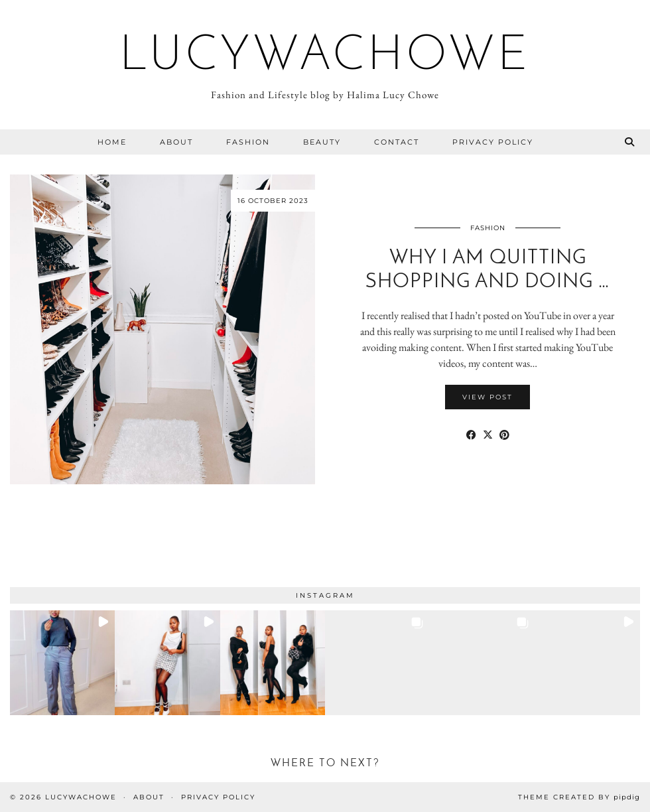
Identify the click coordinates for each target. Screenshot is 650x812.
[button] (62, 663)
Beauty (322, 142)
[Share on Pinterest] (504, 435)
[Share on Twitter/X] (488, 435)
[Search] (630, 142)
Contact (397, 142)
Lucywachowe (325, 57)
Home (112, 142)
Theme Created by (579, 797)
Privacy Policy (493, 142)
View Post (487, 397)
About (176, 142)
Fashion (248, 142)
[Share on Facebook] (471, 435)
